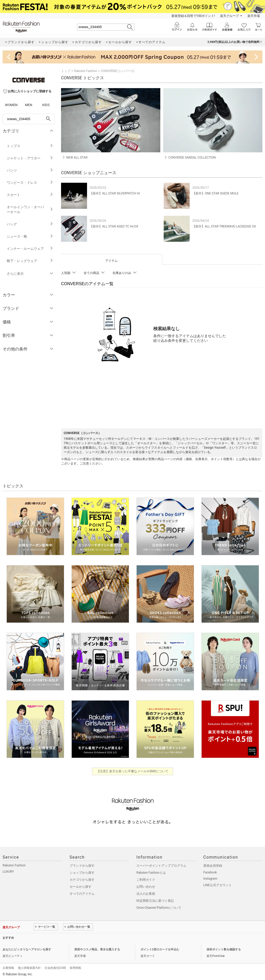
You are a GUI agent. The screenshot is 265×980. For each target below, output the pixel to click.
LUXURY (8, 872)
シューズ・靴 (30, 236)
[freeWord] (29, 119)
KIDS (46, 105)
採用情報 (75, 968)
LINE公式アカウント (218, 885)
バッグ (30, 224)
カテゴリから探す (82, 880)
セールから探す (81, 887)
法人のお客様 (146, 894)
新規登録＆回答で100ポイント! (193, 16)
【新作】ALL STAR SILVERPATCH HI (115, 193)
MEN (29, 105)
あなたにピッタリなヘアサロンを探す (27, 949)
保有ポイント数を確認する (224, 949)
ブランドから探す (82, 866)
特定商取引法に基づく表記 (155, 901)
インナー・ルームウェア (30, 249)
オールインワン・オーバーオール (30, 210)
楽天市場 (254, 16)
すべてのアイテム (82, 894)
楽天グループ (229, 16)
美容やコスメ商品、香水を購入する (97, 949)
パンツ (30, 170)
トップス (30, 146)
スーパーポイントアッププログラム (161, 866)
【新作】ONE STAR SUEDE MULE (215, 193)
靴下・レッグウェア (30, 261)
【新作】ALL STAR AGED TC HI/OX (114, 226)
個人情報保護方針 (29, 968)
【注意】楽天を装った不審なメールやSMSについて (133, 771)
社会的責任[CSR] (55, 968)
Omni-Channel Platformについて (159, 908)
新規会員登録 (213, 866)
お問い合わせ (146, 887)
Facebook (210, 872)
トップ (66, 71)
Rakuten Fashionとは (151, 873)
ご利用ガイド (146, 880)
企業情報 (8, 968)
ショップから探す (82, 873)
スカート (30, 195)
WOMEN (11, 105)
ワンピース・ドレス (30, 183)
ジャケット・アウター (30, 158)
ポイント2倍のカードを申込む (160, 949)
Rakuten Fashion (86, 71)
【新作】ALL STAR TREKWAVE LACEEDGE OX (224, 226)
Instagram (210, 879)
